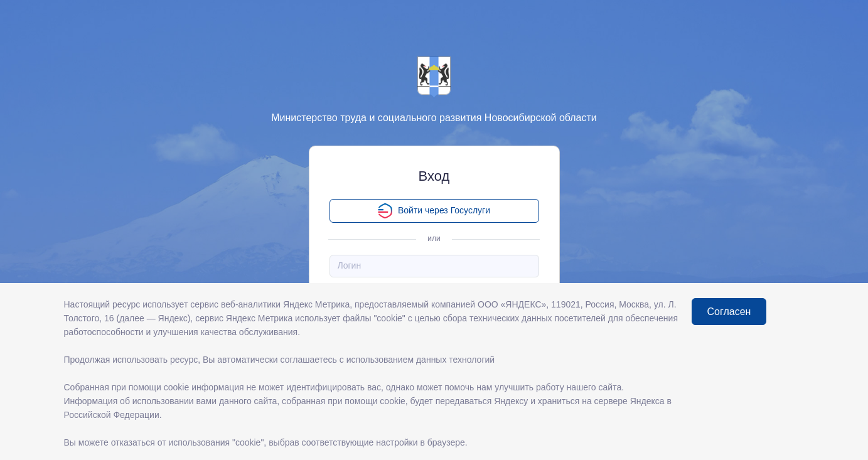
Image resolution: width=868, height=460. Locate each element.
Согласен (729, 312)
